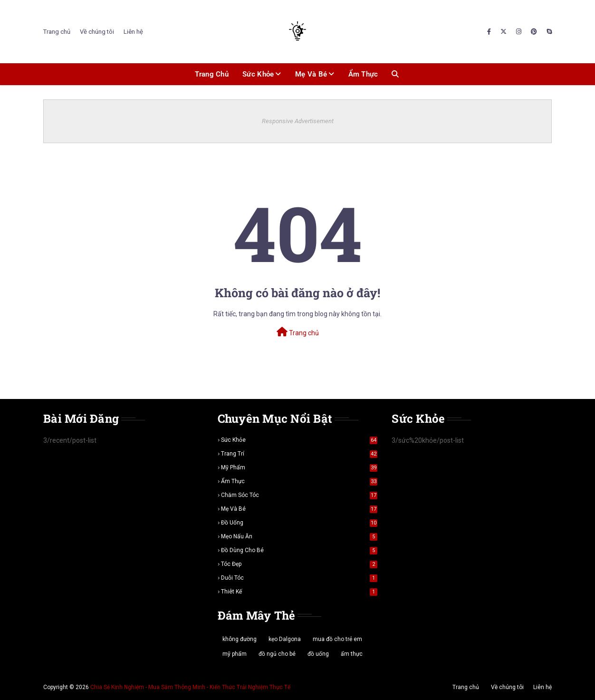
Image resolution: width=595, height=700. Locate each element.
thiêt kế (299, 592)
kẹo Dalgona (285, 639)
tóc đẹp (299, 564)
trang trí (299, 454)
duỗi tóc (299, 578)
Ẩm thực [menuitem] (363, 74)
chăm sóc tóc (299, 495)
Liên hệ (133, 32)
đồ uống (299, 523)
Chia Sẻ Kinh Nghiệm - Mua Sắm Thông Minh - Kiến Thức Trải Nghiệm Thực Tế (190, 687)
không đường (240, 639)
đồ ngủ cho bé (277, 654)
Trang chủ (57, 32)
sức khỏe (299, 440)
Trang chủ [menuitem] (212, 74)
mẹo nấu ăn (299, 536)
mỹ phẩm (299, 467)
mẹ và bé (299, 509)
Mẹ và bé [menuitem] (311, 74)
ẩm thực (299, 481)
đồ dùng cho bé (299, 550)
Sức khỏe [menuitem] (258, 74)
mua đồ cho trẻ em (337, 639)
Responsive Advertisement (298, 121)
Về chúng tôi (97, 32)
